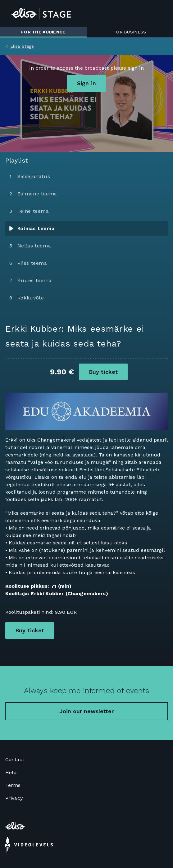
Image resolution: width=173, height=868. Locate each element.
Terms (13, 785)
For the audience (43, 32)
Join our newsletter (86, 711)
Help (11, 772)
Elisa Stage (22, 46)
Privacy (14, 798)
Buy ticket (103, 372)
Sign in (86, 83)
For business (130, 32)
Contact (15, 759)
